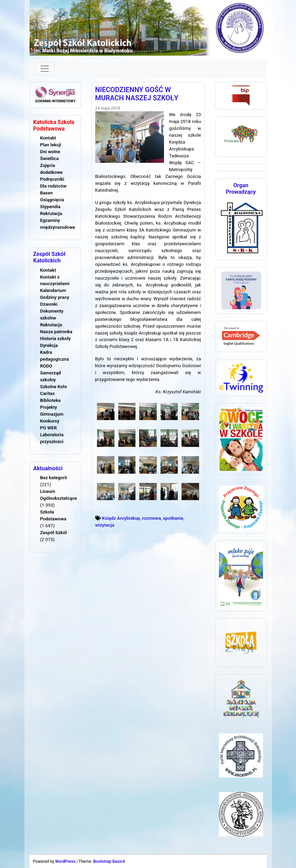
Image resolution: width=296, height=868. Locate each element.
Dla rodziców (53, 186)
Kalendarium (53, 290)
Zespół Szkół (54, 533)
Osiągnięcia (52, 200)
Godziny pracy (55, 297)
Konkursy (50, 421)
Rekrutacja (51, 213)
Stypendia (50, 207)
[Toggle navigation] (45, 69)
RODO (46, 366)
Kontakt (48, 138)
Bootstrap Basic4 (109, 861)
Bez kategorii (54, 478)
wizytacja (105, 525)
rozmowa (151, 518)
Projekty (49, 407)
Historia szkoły (56, 339)
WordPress (65, 861)
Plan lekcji (51, 145)
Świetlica (50, 159)
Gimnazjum (52, 414)
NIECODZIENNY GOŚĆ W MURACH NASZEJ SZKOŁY (137, 94)
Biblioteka (51, 400)
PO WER (49, 428)
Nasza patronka (56, 332)
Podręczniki (52, 179)
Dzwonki (49, 304)
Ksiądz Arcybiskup (121, 518)
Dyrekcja (49, 345)
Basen (47, 193)
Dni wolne (50, 152)
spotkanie (173, 518)
